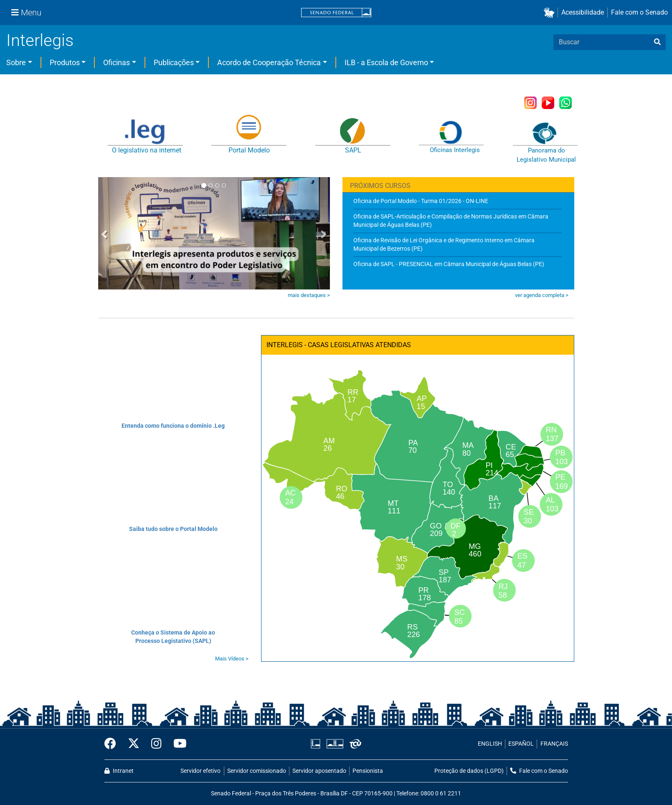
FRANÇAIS (554, 744)
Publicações (174, 62)
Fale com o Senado (639, 12)
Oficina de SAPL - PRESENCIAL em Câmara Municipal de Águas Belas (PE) (449, 264)
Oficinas (117, 62)
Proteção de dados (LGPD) (469, 771)
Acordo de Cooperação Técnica (269, 62)
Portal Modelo (249, 150)
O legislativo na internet (147, 150)
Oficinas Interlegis (455, 150)
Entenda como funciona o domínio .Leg (173, 426)
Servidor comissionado (257, 771)
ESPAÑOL (521, 744)
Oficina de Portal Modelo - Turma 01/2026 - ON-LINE (421, 201)
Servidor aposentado (319, 771)
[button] (551, 13)
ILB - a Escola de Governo (386, 62)
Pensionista (368, 771)
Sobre (16, 62)
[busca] (657, 42)
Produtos (65, 62)
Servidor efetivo (200, 771)
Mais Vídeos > (232, 659)
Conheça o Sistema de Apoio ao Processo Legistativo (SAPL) (173, 637)
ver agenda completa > (542, 295)
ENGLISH (490, 744)
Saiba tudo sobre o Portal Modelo (173, 529)
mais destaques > (309, 295)
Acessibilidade (583, 12)
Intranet (119, 771)
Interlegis (40, 40)
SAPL (353, 150)
